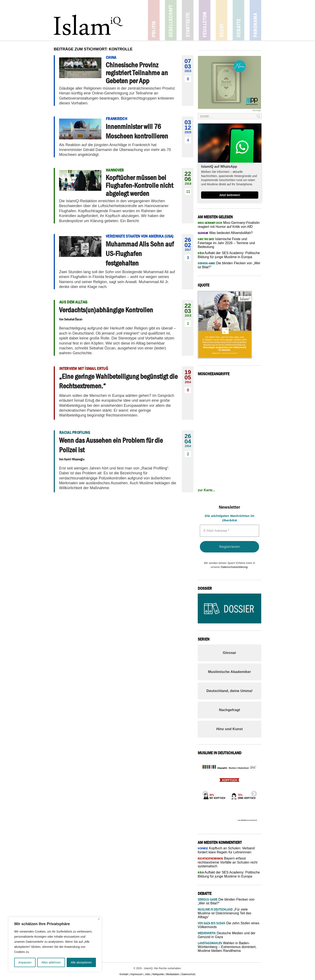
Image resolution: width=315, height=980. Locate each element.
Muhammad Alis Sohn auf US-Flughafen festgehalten (140, 253)
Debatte (238, 20)
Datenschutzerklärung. (235, 567)
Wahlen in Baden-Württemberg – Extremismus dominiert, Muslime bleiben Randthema (227, 947)
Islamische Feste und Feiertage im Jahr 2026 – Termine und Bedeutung (226, 243)
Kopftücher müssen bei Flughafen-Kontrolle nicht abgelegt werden (139, 185)
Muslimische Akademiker (230, 672)
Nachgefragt (229, 710)
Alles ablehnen (51, 962)
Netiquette (158, 974)
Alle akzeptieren (81, 962)
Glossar (229, 653)
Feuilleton (205, 20)
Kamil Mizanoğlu (74, 459)
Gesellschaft (171, 20)
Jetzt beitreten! (230, 195)
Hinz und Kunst (230, 729)
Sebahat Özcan (73, 319)
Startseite (188, 20)
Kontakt (124, 974)
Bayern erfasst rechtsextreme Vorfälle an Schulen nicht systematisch (228, 862)
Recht (222, 20)
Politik (154, 20)
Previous (204, 793)
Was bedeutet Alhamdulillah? (225, 233)
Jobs (147, 974)
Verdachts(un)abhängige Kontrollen (106, 310)
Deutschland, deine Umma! (229, 691)
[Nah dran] (99, 919)
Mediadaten (173, 974)
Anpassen (25, 962)
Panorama (255, 20)
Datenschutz (189, 974)
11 (188, 192)
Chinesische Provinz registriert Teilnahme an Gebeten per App (137, 73)
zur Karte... (207, 490)
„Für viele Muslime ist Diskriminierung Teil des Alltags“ (225, 913)
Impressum (136, 974)
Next (253, 793)
